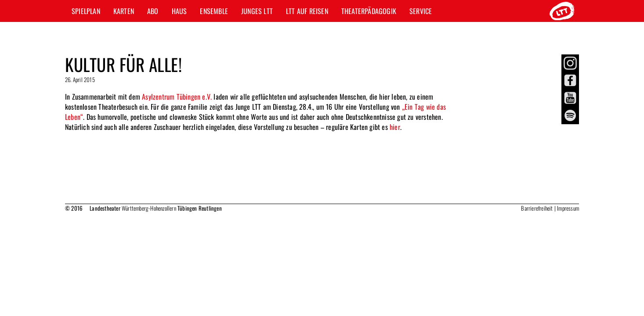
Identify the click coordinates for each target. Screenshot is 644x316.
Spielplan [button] (86, 11)
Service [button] (421, 11)
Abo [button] (153, 11)
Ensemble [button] (214, 11)
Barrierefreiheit (537, 208)
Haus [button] (179, 11)
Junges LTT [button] (257, 11)
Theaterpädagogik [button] (369, 11)
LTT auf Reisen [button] (307, 11)
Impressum (568, 208)
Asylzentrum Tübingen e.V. (177, 97)
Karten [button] (124, 11)
